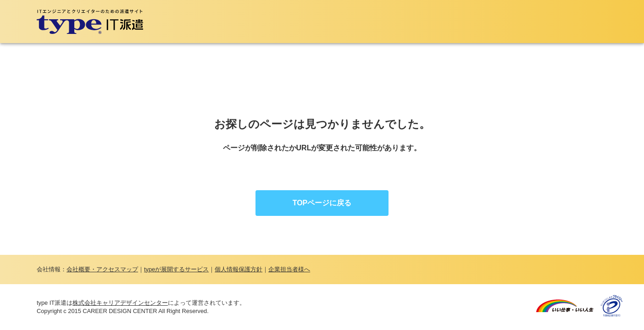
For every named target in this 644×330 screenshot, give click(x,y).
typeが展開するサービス (176, 269)
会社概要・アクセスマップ (102, 269)
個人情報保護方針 (239, 269)
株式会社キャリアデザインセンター (120, 303)
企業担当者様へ (289, 269)
